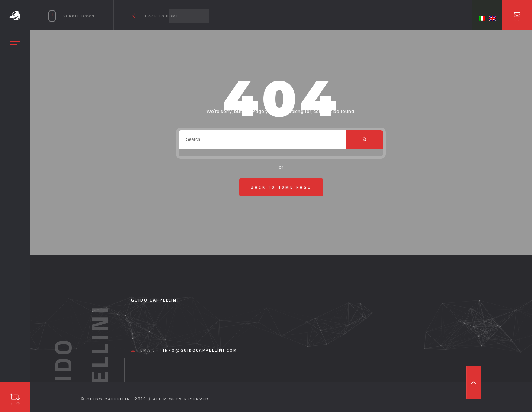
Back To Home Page (281, 187)
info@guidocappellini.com (200, 350)
